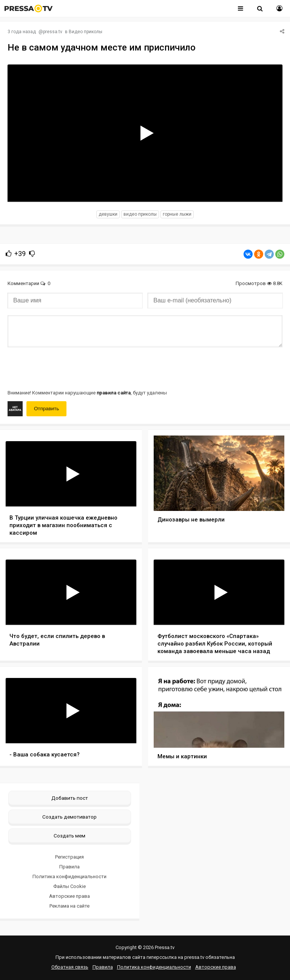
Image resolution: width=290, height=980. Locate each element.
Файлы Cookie (69, 886)
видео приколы (140, 214)
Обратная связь (70, 967)
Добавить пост (70, 798)
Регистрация (69, 857)
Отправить (46, 409)
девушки (108, 214)
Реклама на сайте (69, 906)
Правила (69, 867)
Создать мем (69, 836)
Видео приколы (86, 32)
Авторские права (69, 896)
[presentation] (65, 368)
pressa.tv (53, 32)
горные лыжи (177, 214)
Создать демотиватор (69, 817)
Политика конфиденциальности (69, 876)
